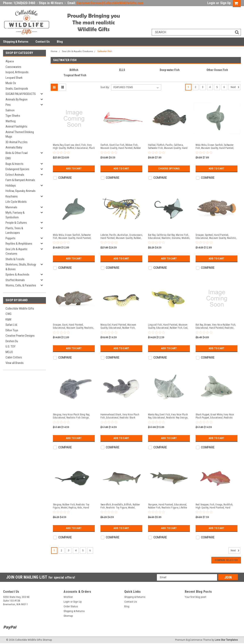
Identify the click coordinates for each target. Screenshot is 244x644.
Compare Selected (226, 560)
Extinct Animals (15, 175)
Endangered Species (17, 169)
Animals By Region (17, 99)
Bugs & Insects (14, 164)
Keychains (12, 196)
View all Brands (15, 363)
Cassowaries (13, 67)
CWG (9, 314)
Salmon (10, 110)
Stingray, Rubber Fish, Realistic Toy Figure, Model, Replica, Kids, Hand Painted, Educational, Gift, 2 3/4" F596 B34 (73, 506)
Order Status (71, 606)
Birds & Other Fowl (17, 153)
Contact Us (43, 42)
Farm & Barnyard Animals (20, 180)
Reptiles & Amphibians (19, 244)
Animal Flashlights (16, 127)
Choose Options (169, 169)
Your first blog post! (196, 597)
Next (235, 87)
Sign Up (225, 3)
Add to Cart (74, 169)
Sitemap (68, 616)
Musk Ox (11, 83)
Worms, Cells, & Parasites (21, 285)
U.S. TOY (10, 347)
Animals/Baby (14, 147)
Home (54, 51)
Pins (8, 105)
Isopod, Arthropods (17, 72)
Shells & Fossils (15, 259)
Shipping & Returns (16, 42)
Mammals (11, 207)
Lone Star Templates (226, 640)
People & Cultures (16, 223)
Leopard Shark (14, 78)
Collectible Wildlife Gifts (20, 309)
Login (211, 3)
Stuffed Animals (15, 280)
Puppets (10, 238)
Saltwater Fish (105, 51)
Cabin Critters (14, 357)
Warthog (11, 121)
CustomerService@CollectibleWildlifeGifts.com (110, 3)
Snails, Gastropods (17, 89)
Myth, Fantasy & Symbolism (15, 215)
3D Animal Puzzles (17, 142)
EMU (8, 158)
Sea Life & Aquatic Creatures (17, 251)
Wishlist (68, 597)
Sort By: (105, 87)
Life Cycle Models (16, 202)
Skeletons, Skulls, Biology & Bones (21, 267)
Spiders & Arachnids (17, 275)
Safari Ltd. (12, 325)
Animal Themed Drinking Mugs (20, 134)
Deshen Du (12, 341)
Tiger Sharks (13, 116)
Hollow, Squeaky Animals (21, 191)
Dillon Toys (12, 330)
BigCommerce (194, 640)
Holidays (11, 186)
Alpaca (10, 61)
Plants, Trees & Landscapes (14, 231)
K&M (8, 319)
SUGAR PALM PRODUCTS (21, 94)
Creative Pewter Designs (20, 336)
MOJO (9, 352)
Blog (60, 42)
